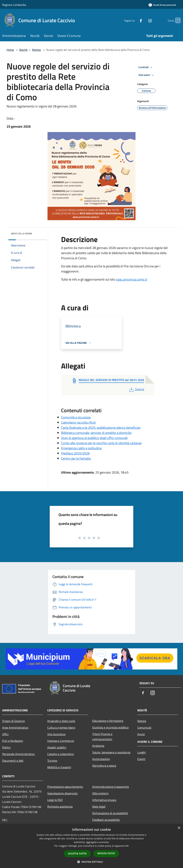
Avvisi (141, 734)
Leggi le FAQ (55, 800)
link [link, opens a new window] (127, 846)
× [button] (179, 828)
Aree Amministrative (15, 728)
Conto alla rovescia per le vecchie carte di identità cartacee (101, 443)
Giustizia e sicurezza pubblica (110, 727)
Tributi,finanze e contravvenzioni (102, 737)
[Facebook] (135, 20)
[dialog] (91, 846)
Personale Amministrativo (18, 754)
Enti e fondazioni (13, 741)
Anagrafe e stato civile (61, 721)
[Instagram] (144, 20)
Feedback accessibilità (106, 820)
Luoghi (142, 752)
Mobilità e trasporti (59, 767)
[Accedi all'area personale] (162, 5)
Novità (23, 50)
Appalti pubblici (57, 747)
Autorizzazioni (101, 759)
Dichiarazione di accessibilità (110, 813)
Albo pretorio (100, 793)
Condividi (146, 67)
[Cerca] (176, 20)
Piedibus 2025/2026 (75, 453)
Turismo (52, 761)
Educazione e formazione (108, 721)
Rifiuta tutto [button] (106, 853)
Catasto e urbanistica (61, 754)
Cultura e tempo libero (61, 728)
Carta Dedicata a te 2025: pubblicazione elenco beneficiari (101, 428)
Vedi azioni (147, 75)
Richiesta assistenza (60, 806)
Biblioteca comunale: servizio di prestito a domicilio (96, 433)
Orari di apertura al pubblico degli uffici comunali (94, 438)
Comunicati (144, 728)
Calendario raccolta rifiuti (78, 422)
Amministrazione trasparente (111, 787)
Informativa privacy (104, 800)
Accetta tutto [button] (77, 854)
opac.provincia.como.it (131, 279)
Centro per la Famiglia (76, 458)
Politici (6, 747)
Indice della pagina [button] (22, 233)
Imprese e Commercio (61, 741)
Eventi (141, 759)
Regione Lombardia (14, 5)
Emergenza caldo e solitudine (81, 448)
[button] (91, 862)
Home (10, 50)
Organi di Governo (13, 721)
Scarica (136, 389)
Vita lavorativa (56, 734)
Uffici (5, 734)
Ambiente (98, 746)
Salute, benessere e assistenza (111, 752)
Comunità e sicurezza (76, 417)
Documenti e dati (13, 761)
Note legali (99, 806)
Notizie (36, 50)
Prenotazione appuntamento (65, 787)
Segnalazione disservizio (62, 793)
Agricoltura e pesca (104, 766)
